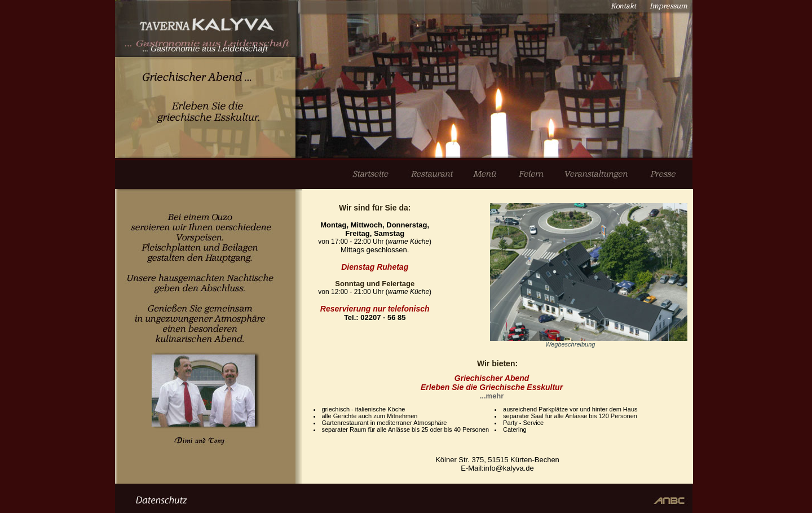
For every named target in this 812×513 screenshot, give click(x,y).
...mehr (492, 396)
